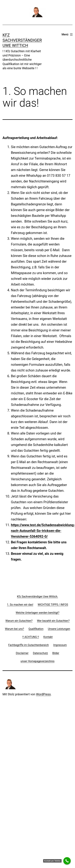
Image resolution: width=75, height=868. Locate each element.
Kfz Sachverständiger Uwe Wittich (22, 40)
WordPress (43, 694)
